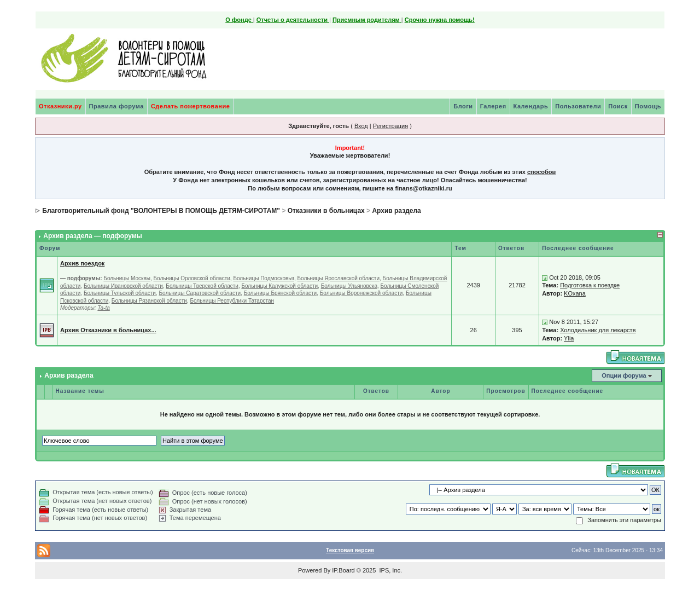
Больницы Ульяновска (349, 286)
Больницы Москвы (127, 278)
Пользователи (578, 106)
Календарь (531, 106)
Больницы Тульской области (120, 293)
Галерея (493, 106)
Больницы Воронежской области (361, 293)
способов (541, 172)
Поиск (618, 106)
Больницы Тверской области (202, 286)
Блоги (463, 106)
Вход (361, 126)
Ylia (569, 338)
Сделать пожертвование (190, 106)
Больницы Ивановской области (123, 286)
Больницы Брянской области (281, 293)
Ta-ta (103, 308)
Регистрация (390, 126)
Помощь (648, 106)
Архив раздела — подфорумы (93, 236)
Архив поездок (82, 263)
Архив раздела (396, 211)
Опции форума (624, 375)
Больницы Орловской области (192, 278)
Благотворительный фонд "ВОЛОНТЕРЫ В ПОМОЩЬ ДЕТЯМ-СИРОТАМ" (161, 211)
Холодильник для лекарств (598, 330)
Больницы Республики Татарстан (232, 301)
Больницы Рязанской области (149, 301)
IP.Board (343, 570)
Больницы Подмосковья (264, 278)
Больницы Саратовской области (200, 293)
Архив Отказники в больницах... (108, 330)
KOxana (575, 293)
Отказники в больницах (326, 211)
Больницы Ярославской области (338, 278)
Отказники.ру (60, 106)
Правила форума (116, 106)
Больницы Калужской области (279, 286)
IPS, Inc (390, 570)
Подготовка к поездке (590, 285)
